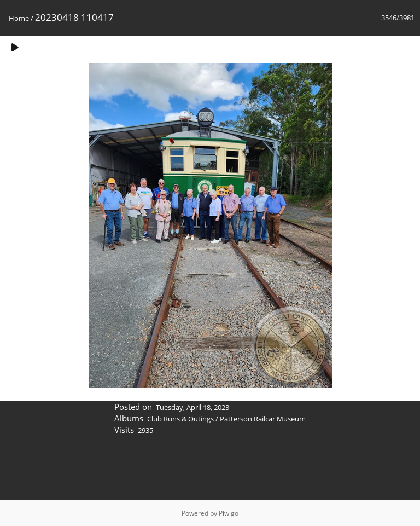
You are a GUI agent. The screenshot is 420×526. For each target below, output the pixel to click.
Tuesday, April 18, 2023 (192, 407)
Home (19, 18)
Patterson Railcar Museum (263, 419)
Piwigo (229, 513)
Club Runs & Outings (180, 419)
